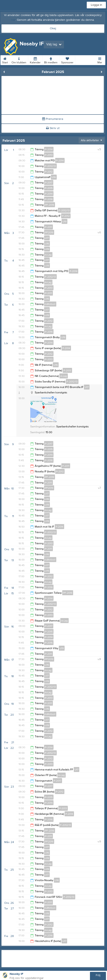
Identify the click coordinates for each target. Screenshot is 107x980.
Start (5, 60)
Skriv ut (53, 128)
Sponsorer (67, 60)
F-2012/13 (50, 166)
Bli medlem (51, 60)
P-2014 (49, 149)
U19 (64, 222)
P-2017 (49, 183)
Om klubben (19, 60)
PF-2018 (50, 205)
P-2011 (48, 227)
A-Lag (48, 255)
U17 (47, 238)
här (13, 20)
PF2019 (49, 232)
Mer (100, 60)
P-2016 (49, 199)
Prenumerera (53, 119)
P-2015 (49, 188)
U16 (54, 177)
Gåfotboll (50, 304)
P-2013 (49, 155)
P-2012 (49, 172)
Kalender (35, 60)
